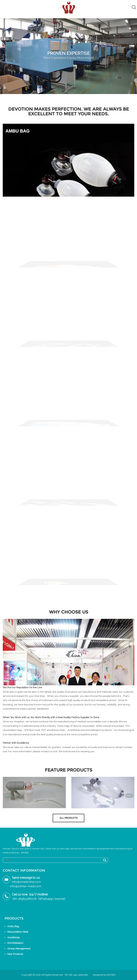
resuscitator (118, 726)
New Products (15, 954)
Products (14, 918)
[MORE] (25, 853)
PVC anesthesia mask (53, 730)
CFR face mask (32, 730)
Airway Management (19, 949)
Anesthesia (13, 937)
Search (105, 860)
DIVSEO (111, 975)
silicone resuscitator (84, 726)
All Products (68, 818)
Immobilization (15, 943)
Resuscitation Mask (18, 932)
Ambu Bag (13, 926)
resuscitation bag (12, 730)
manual (107, 726)
